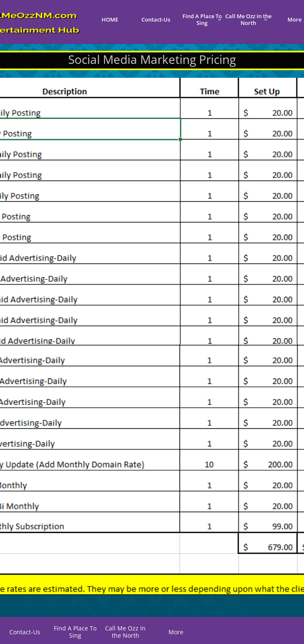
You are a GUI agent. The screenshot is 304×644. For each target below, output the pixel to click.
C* (227, 629)
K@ (252, 628)
